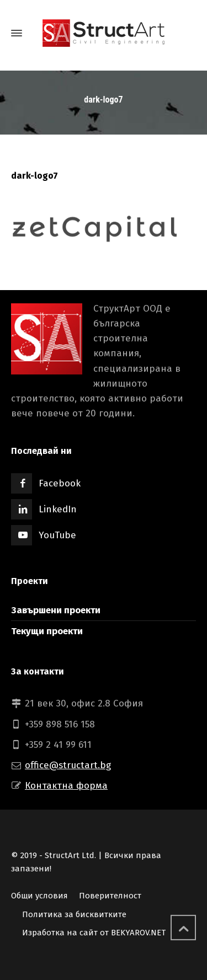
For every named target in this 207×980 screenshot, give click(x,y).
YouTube (57, 535)
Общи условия (39, 896)
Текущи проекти (47, 631)
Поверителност (110, 896)
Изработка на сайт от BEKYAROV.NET (94, 933)
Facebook (60, 483)
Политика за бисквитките (74, 914)
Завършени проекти (56, 610)
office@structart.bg (68, 765)
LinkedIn (58, 509)
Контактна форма (66, 786)
